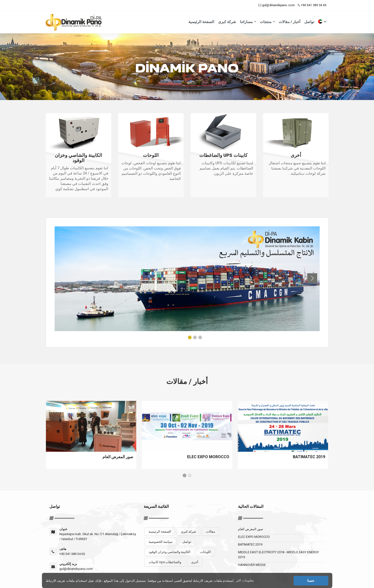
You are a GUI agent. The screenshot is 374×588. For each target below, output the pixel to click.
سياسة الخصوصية (161, 542)
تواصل (309, 22)
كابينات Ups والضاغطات (165, 562)
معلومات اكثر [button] (245, 580)
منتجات (267, 22)
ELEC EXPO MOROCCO (254, 537)
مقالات (211, 532)
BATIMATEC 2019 (250, 544)
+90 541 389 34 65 (312, 5)
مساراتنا (248, 22)
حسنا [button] (311, 581)
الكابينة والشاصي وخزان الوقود (170, 552)
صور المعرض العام (251, 529)
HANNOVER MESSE (252, 565)
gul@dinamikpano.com (276, 5)
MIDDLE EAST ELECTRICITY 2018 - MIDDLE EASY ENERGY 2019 (278, 555)
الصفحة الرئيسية (201, 22)
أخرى (195, 562)
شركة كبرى (227, 22)
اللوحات (206, 552)
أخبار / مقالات (289, 22)
